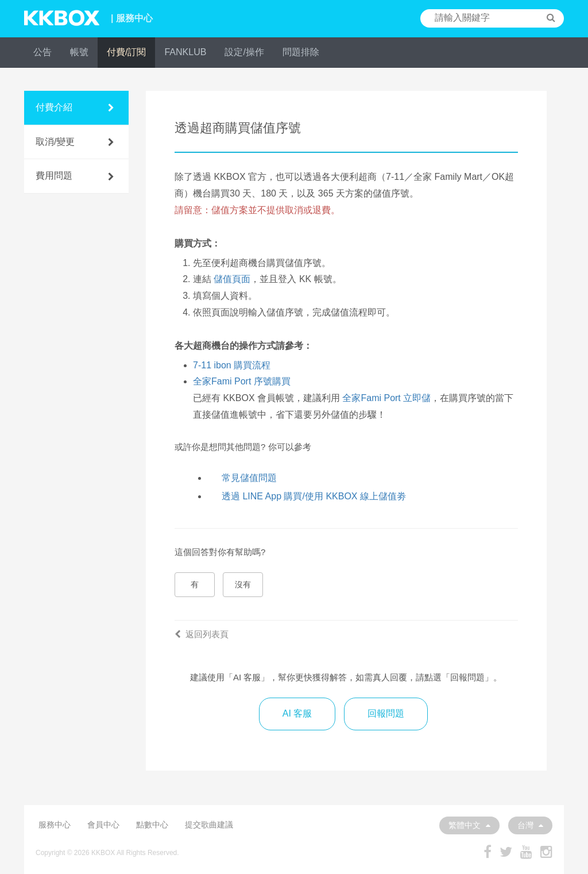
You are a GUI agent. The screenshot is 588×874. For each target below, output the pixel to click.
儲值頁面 (232, 279)
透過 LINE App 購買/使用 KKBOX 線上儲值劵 (314, 496)
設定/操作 (244, 52)
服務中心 (55, 825)
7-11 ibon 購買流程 (232, 365)
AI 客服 (297, 713)
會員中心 (103, 825)
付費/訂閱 (126, 52)
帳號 (79, 52)
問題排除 (301, 52)
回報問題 (386, 713)
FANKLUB (185, 52)
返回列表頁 (202, 634)
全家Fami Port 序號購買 (242, 381)
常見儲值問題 (249, 478)
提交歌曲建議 (209, 825)
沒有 (243, 584)
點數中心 (152, 825)
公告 (42, 52)
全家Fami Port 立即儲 (386, 398)
